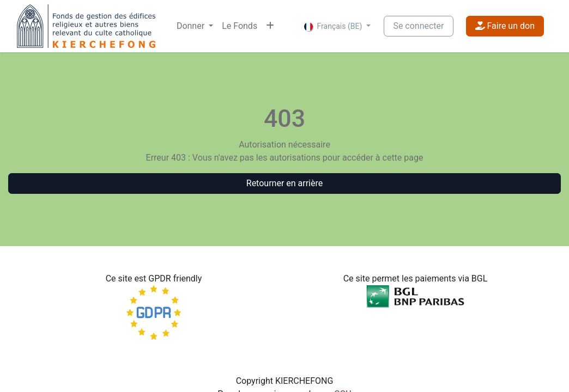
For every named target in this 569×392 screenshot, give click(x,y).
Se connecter (418, 26)
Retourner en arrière (284, 183)
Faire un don (505, 26)
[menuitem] (195, 26)
